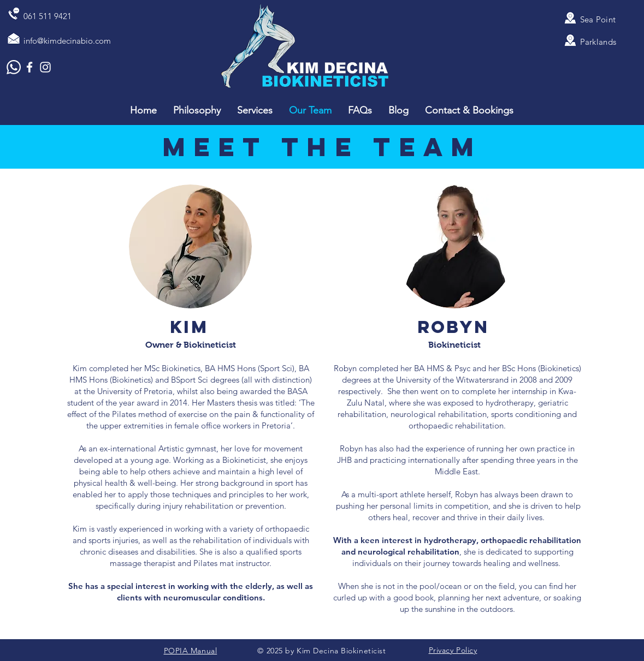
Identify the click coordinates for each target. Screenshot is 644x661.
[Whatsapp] (14, 67)
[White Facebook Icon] (29, 67)
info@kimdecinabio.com (67, 41)
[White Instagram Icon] (45, 67)
